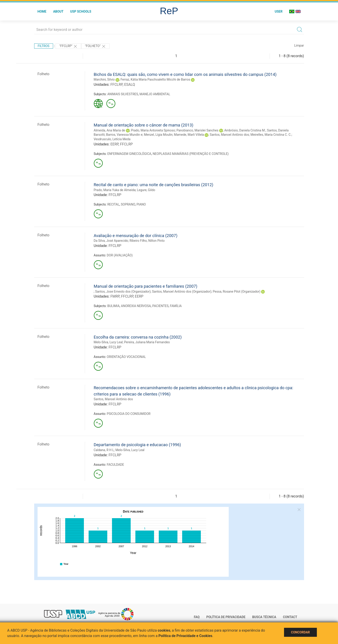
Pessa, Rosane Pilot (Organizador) (237, 291)
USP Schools (81, 11)
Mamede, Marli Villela (189, 135)
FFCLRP (116, 85)
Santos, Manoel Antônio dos (229, 135)
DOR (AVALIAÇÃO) (120, 255)
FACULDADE (115, 465)
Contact (290, 617)
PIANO (141, 204)
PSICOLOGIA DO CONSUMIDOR (129, 414)
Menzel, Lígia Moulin (158, 135)
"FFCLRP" (68, 46)
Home (42, 11)
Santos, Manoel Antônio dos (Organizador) (182, 291)
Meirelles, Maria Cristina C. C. (271, 135)
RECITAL (113, 204)
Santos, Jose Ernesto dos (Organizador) (123, 291)
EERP (114, 144)
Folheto (44, 74)
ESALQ (130, 85)
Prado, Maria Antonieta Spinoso (153, 130)
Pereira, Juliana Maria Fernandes (147, 342)
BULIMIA (113, 306)
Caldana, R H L (104, 450)
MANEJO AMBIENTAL (155, 94)
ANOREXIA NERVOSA (136, 306)
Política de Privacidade (226, 617)
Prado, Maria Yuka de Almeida (115, 190)
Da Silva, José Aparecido (111, 241)
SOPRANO (128, 204)
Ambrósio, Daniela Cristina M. (245, 130)
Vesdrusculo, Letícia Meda (112, 139)
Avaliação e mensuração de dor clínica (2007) (136, 236)
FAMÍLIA (176, 306)
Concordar (300, 632)
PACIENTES (160, 306)
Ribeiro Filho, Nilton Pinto (147, 241)
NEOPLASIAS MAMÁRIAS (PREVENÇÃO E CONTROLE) (191, 154)
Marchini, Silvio (104, 79)
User (279, 11)
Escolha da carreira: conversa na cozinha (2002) (138, 337)
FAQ (197, 617)
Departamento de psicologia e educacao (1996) (137, 445)
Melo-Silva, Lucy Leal (108, 342)
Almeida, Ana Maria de (110, 130)
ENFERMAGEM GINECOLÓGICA (129, 154)
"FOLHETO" (95, 46)
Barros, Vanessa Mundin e (124, 135)
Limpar (299, 45)
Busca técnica (264, 617)
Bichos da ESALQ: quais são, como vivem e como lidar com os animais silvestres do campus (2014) (185, 74)
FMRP (115, 296)
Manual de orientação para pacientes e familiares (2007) (146, 286)
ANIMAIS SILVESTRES (123, 94)
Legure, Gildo (146, 190)
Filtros (44, 46)
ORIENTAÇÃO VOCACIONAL (126, 357)
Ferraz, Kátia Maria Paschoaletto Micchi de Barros (155, 79)
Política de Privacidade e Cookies (186, 636)
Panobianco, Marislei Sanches (198, 130)
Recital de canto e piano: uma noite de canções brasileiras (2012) (154, 185)
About (58, 11)
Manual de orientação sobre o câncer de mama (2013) (144, 125)
